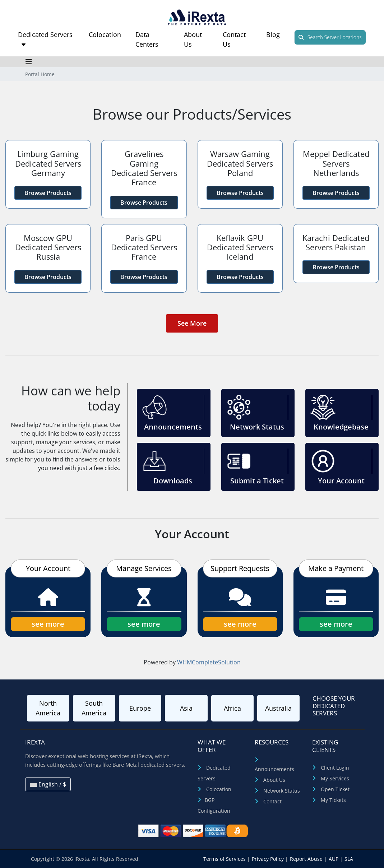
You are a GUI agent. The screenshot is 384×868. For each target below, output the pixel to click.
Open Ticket (335, 789)
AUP (334, 859)
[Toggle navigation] (29, 62)
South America (94, 708)
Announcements (274, 769)
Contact (272, 801)
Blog (273, 34)
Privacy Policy (269, 859)
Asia (186, 708)
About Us (274, 780)
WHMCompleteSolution (209, 662)
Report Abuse (307, 859)
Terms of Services (225, 859)
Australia (278, 708)
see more (48, 624)
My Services (335, 778)
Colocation (105, 34)
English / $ (48, 784)
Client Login (335, 768)
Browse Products (48, 193)
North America (48, 708)
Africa (232, 708)
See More (192, 323)
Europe (140, 708)
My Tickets (333, 800)
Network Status (282, 791)
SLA (349, 859)
